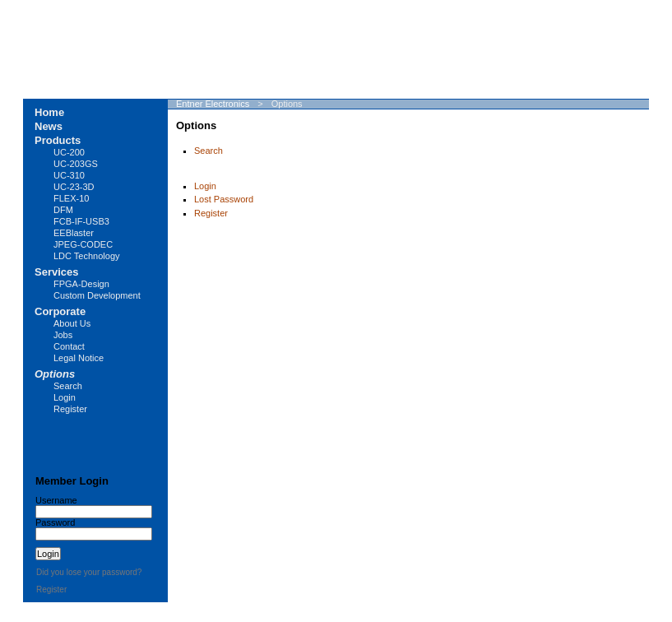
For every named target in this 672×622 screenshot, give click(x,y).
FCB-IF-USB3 (81, 221)
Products (58, 140)
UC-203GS (76, 164)
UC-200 (69, 152)
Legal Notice (79, 358)
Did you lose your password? (89, 572)
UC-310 (69, 175)
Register (211, 213)
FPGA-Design (81, 284)
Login (205, 186)
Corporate (60, 311)
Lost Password (224, 199)
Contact (69, 346)
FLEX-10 (71, 198)
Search (209, 151)
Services (57, 272)
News (49, 126)
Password (55, 522)
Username (56, 500)
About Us (72, 323)
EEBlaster (74, 233)
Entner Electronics (213, 104)
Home (49, 112)
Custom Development (97, 295)
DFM (63, 210)
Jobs (63, 335)
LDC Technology (87, 256)
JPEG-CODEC (83, 244)
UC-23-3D (74, 187)
